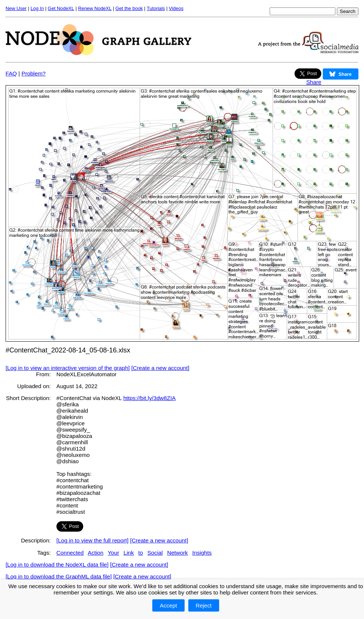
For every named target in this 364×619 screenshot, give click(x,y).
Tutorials (156, 8)
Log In (37, 8)
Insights (202, 553)
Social (155, 553)
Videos (176, 8)
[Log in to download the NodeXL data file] (57, 565)
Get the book (129, 8)
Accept (168, 605)
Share (314, 82)
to (141, 553)
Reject (204, 605)
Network (178, 553)
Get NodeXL (61, 8)
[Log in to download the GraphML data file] (59, 576)
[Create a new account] (160, 368)
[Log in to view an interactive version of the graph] (68, 368)
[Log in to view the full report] (92, 540)
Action (95, 553)
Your (113, 553)
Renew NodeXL (95, 8)
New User (16, 8)
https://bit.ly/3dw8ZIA (149, 398)
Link (129, 553)
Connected (70, 553)
